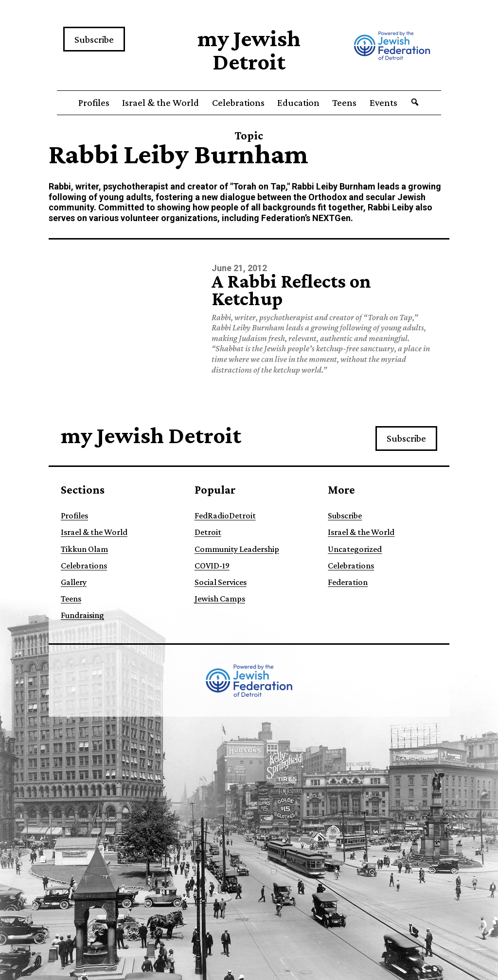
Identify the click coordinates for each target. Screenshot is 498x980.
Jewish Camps (220, 599)
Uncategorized (355, 549)
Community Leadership (237, 549)
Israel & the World (160, 103)
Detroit (208, 532)
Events (383, 103)
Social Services (221, 582)
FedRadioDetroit (225, 516)
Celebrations (238, 103)
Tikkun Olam (84, 549)
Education (298, 103)
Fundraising (82, 615)
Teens (344, 103)
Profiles (94, 103)
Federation (348, 582)
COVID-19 (212, 566)
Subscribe (94, 39)
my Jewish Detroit (249, 50)
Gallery (74, 582)
